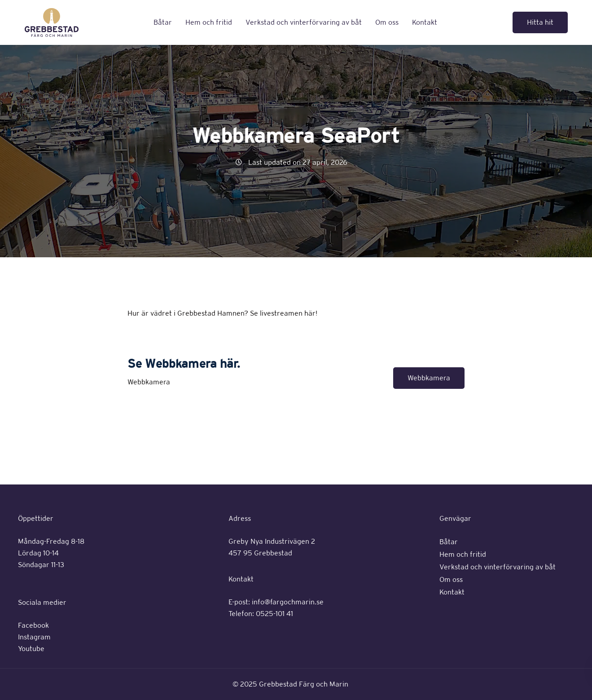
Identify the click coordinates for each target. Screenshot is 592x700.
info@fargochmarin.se (288, 602)
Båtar (163, 22)
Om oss (387, 22)
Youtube (31, 649)
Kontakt (425, 22)
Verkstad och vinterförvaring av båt (304, 22)
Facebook (33, 625)
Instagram (34, 637)
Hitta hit (540, 22)
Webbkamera (429, 378)
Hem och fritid (209, 22)
